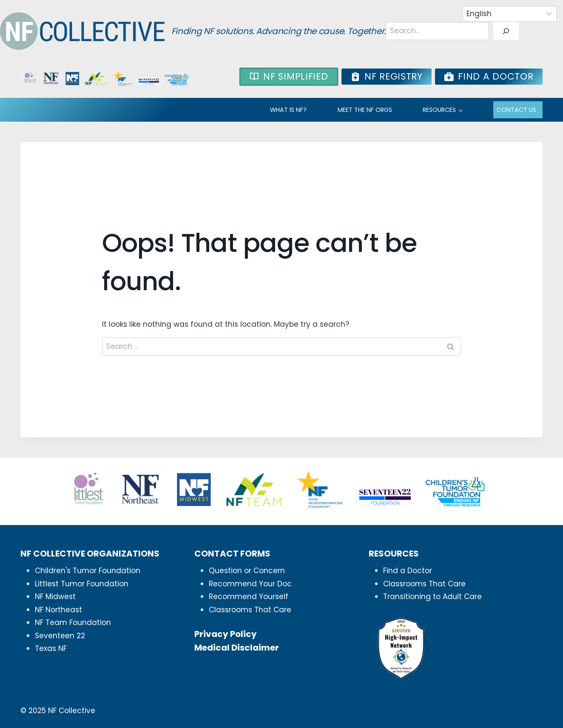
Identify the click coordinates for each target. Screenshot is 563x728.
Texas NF (51, 648)
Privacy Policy (226, 634)
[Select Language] (510, 14)
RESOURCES (439, 110)
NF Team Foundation (73, 622)
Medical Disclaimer (237, 648)
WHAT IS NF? (288, 110)
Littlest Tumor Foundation (82, 584)
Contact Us (516, 110)
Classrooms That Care (250, 610)
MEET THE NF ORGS (365, 110)
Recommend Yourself (249, 597)
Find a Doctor (408, 571)
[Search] (506, 31)
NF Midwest (55, 597)
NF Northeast (58, 610)
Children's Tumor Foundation (88, 571)
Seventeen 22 (60, 636)
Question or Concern (247, 571)
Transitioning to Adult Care (432, 597)
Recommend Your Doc (250, 584)
